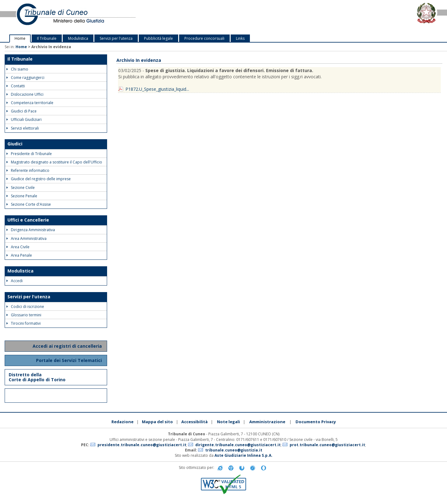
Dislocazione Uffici (25, 94)
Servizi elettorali (23, 128)
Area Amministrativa (27, 238)
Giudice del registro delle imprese (39, 179)
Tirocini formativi (24, 323)
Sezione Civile (21, 188)
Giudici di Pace (22, 111)
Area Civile (18, 247)
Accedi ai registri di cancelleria (68, 346)
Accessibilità (194, 422)
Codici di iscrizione (25, 307)
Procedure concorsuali (204, 38)
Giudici (15, 144)
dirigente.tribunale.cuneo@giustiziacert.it (238, 445)
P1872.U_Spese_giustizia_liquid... (157, 89)
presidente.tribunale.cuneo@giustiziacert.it (142, 445)
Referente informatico (28, 170)
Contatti (16, 86)
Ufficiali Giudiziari (24, 119)
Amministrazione (267, 422)
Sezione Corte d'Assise (29, 204)
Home (20, 38)
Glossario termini (24, 315)
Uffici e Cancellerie (28, 220)
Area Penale (19, 255)
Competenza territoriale (30, 103)
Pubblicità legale (158, 38)
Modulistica (78, 38)
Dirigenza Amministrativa (31, 230)
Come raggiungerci (25, 78)
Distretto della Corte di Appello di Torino (37, 377)
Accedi (15, 281)
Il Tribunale (47, 38)
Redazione (122, 422)
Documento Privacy (316, 422)
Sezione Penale (22, 196)
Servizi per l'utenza (116, 38)
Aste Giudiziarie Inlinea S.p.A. (244, 455)
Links (240, 38)
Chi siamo (17, 69)
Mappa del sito (157, 422)
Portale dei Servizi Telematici (70, 360)
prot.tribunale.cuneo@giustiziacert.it (327, 445)
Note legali (228, 422)
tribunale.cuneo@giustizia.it (234, 450)
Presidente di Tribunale (29, 154)
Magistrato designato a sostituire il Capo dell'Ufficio (54, 162)
